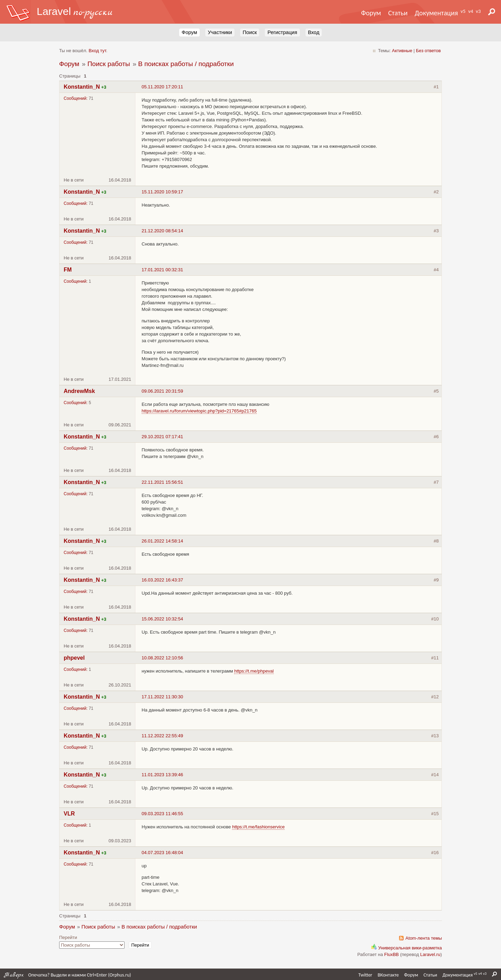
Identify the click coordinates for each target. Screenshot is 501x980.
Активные (402, 51)
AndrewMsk (79, 391)
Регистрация (282, 32)
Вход (314, 32)
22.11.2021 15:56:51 (162, 482)
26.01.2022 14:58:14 (162, 541)
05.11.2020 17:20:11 (162, 87)
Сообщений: (76, 98)
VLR (69, 814)
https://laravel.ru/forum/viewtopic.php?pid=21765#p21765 (199, 411)
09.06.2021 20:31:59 (162, 391)
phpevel (74, 658)
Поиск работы (109, 64)
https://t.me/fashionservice (258, 827)
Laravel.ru (430, 954)
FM (68, 270)
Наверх (14, 975)
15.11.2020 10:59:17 (162, 192)
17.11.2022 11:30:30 (162, 697)
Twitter (365, 975)
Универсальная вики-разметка (407, 948)
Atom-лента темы (424, 938)
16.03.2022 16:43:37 (162, 580)
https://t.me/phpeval (254, 671)
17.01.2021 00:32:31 (162, 270)
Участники (220, 32)
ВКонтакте (388, 975)
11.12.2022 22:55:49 (162, 736)
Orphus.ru (120, 975)
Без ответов (428, 51)
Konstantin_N (82, 87)
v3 (478, 11)
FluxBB (391, 954)
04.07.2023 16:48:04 (162, 853)
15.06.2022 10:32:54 (162, 619)
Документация (436, 13)
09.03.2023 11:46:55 (162, 814)
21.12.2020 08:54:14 (162, 231)
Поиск (250, 32)
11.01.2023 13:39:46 (162, 775)
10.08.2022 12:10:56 (162, 658)
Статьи (398, 13)
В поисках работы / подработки (186, 64)
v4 (471, 11)
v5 (463, 11)
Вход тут (97, 51)
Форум (371, 13)
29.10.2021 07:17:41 (162, 437)
